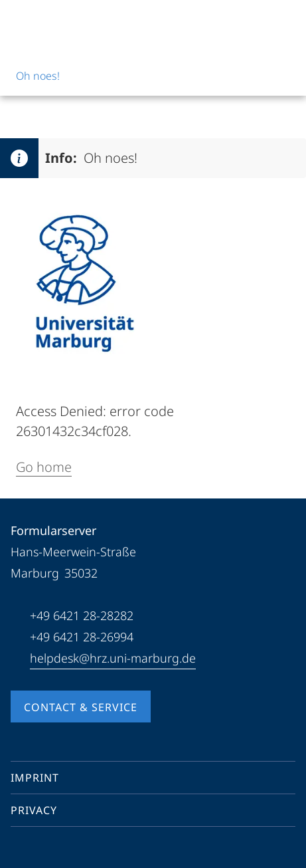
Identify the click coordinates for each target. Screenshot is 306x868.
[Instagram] (64, 851)
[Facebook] (21, 851)
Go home (44, 467)
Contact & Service (81, 707)
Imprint (35, 778)
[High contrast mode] (284, 21)
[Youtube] (42, 851)
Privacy (34, 810)
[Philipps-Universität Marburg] (60, 21)
